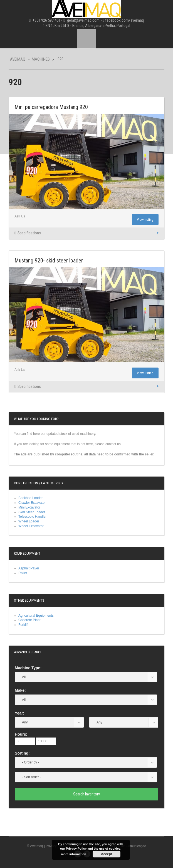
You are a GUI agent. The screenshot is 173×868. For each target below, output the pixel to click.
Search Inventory (86, 794)
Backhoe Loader (30, 498)
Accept (107, 854)
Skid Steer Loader (32, 512)
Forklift (23, 625)
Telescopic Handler (32, 517)
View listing (145, 220)
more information (73, 854)
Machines (41, 59)
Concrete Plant (29, 620)
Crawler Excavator (32, 503)
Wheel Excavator (31, 526)
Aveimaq (18, 59)
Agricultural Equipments (36, 616)
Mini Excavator (29, 507)
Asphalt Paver (29, 568)
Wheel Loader (29, 521)
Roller (23, 573)
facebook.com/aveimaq (124, 20)
